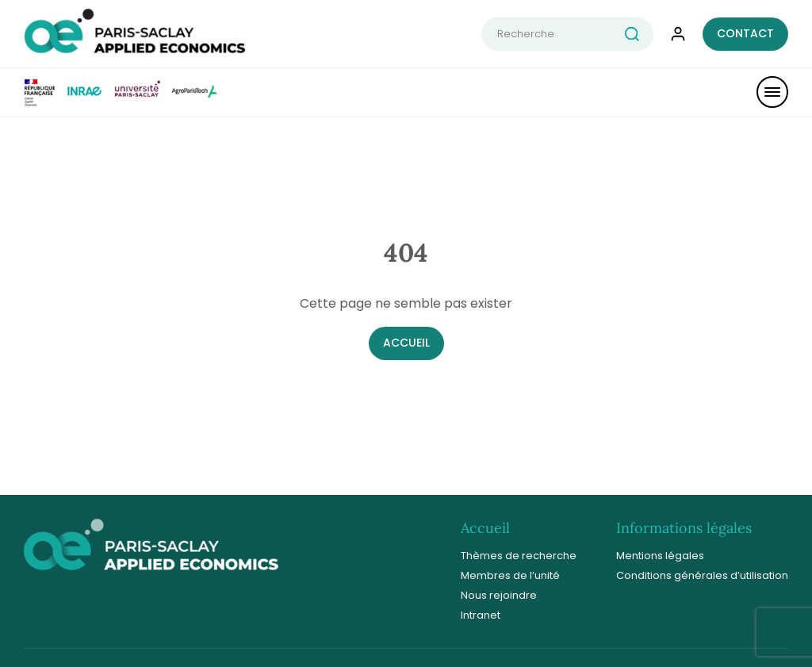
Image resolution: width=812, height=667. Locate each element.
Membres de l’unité (510, 575)
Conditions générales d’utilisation (702, 575)
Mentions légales (660, 556)
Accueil (406, 343)
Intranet (481, 615)
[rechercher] (638, 34)
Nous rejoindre (499, 595)
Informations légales (684, 528)
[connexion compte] (678, 34)
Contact (745, 33)
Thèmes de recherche (519, 556)
